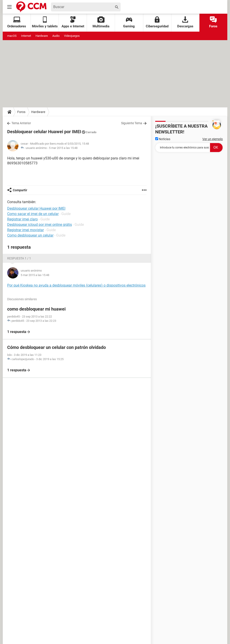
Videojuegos (72, 36)
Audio (56, 36)
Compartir (20, 190)
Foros (213, 22)
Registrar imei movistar (25, 230)
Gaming (129, 22)
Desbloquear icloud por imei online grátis (40, 225)
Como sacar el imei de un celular (33, 214)
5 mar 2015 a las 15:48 (63, 148)
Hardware (42, 36)
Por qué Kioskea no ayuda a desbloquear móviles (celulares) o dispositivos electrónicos (76, 285)
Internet (26, 36)
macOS (12, 36)
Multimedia (101, 22)
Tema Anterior (21, 123)
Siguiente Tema (132, 123)
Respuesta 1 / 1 (19, 258)
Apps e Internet (73, 22)
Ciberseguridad (157, 22)
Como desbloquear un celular (30, 235)
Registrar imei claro (22, 219)
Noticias (163, 139)
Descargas (185, 22)
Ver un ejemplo (213, 139)
